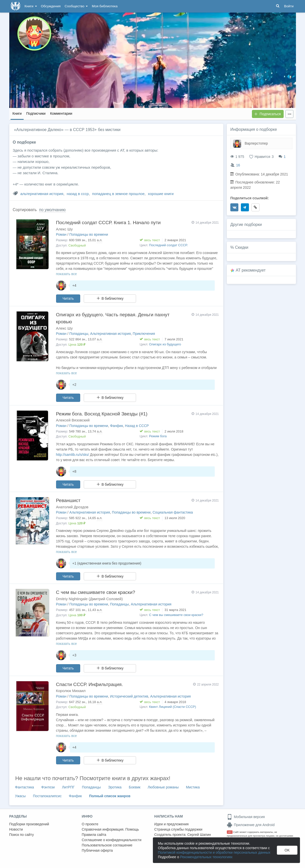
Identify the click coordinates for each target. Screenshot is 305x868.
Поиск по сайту (22, 835)
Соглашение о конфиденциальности (112, 840)
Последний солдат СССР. (168, 245)
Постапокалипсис (47, 796)
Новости (16, 829)
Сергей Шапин (199, 835)
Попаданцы (79, 334)
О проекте (90, 824)
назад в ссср (78, 194)
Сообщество (76, 6)
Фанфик (116, 426)
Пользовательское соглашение (107, 845)
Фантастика (25, 787)
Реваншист (68, 500)
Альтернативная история (111, 334)
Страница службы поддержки (178, 829)
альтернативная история (42, 194)
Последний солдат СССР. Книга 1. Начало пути (108, 223)
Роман (61, 234)
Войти (289, 6)
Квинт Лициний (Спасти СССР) (173, 707)
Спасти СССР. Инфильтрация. (90, 684)
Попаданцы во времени (89, 234)
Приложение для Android (251, 825)
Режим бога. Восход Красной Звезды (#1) (102, 414)
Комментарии (61, 113)
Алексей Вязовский (73, 420)
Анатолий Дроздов (72, 507)
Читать (68, 298)
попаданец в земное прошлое (118, 194)
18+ (230, 832)
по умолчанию (52, 210)
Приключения (144, 334)
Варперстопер (256, 143)
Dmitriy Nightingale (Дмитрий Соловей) (90, 599)
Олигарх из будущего (165, 344)
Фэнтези (48, 787)
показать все (67, 274)
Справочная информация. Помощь (110, 829)
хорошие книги (161, 194)
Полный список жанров (110, 796)
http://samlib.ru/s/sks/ (73, 455)
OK (287, 850)
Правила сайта (94, 835)
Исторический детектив (129, 696)
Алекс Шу (64, 229)
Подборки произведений (29, 824)
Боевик (135, 787)
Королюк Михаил (71, 691)
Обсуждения (51, 6)
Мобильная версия (246, 817)
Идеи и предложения (172, 824)
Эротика (115, 787)
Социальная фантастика (173, 512)
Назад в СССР (137, 426)
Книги (31, 6)
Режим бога (158, 436)
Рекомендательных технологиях (206, 857)
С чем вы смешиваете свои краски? (96, 592)
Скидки (242, 247)
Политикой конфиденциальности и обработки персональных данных (214, 852)
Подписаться (268, 114)
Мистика (193, 787)
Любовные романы (163, 787)
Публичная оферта (97, 850)
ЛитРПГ (68, 787)
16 (238, 165)
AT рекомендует (251, 270)
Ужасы (20, 796)
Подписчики (36, 113)
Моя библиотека (105, 6)
